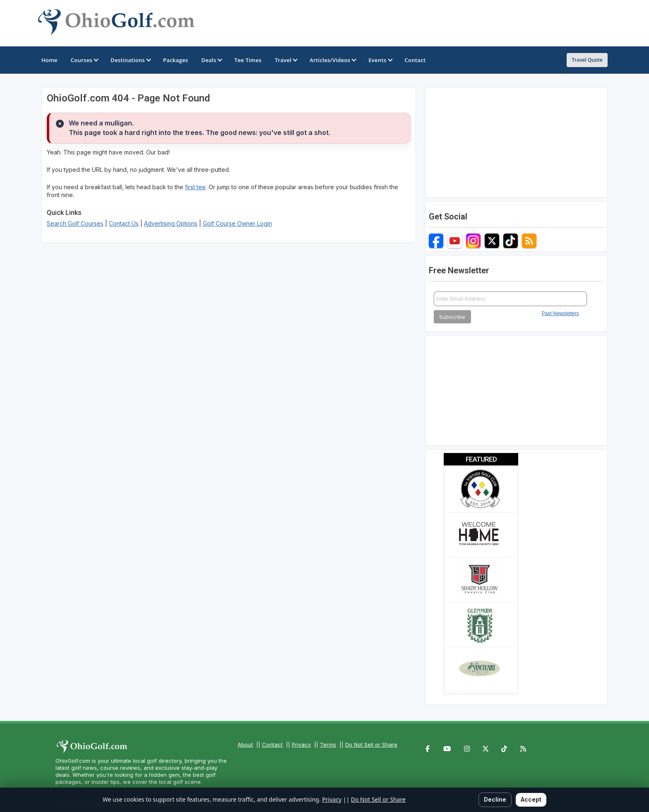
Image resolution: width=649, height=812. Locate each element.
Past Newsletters (560, 313)
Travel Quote (587, 60)
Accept (531, 799)
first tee (195, 187)
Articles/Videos (332, 60)
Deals (211, 60)
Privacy (301, 745)
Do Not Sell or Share (371, 745)
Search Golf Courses (75, 223)
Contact (272, 745)
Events (380, 60)
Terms (328, 745)
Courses (84, 60)
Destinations (130, 60)
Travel (286, 60)
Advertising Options (171, 223)
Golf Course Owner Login (237, 223)
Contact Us (124, 223)
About (245, 745)
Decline (495, 799)
